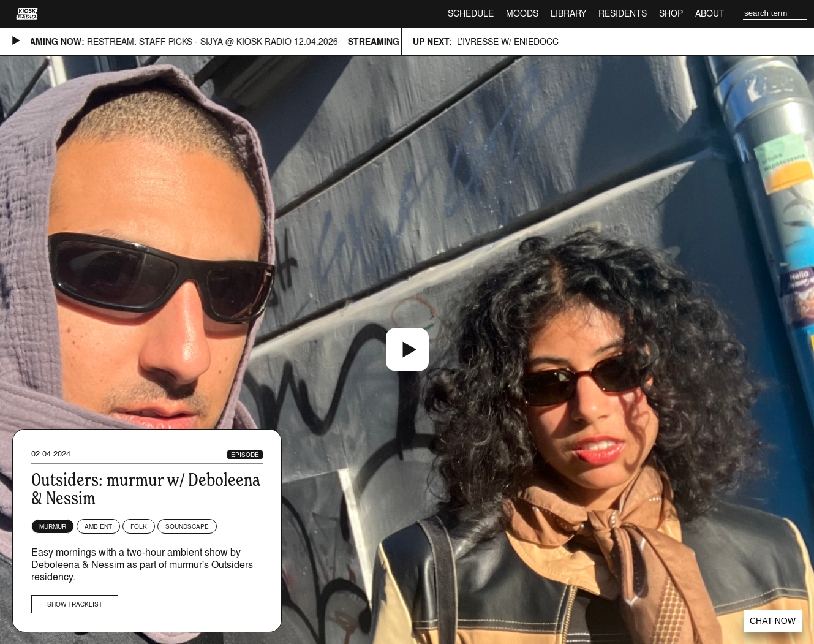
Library (568, 13)
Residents (623, 13)
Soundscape (187, 526)
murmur (53, 526)
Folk (139, 526)
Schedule (471, 13)
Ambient (98, 526)
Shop (671, 13)
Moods (522, 13)
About (710, 13)
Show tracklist (75, 604)
